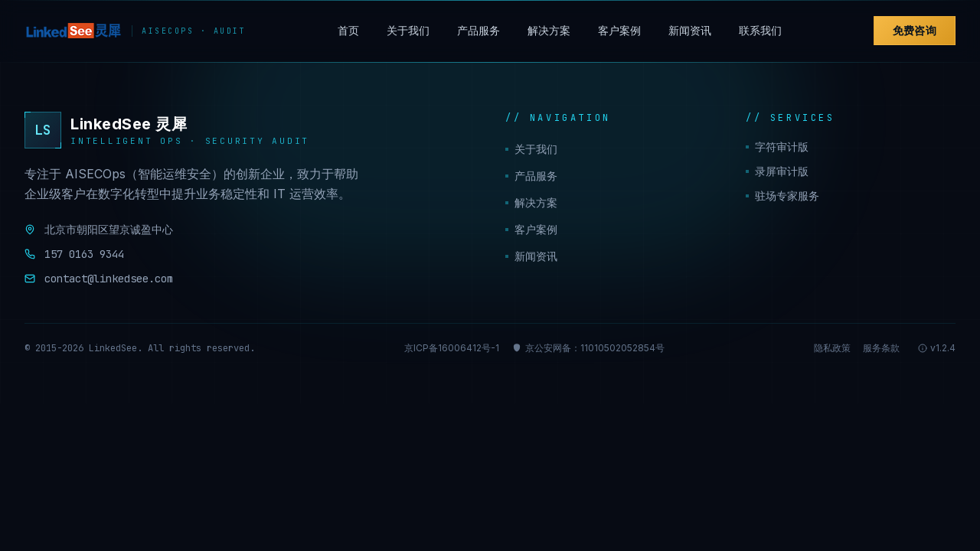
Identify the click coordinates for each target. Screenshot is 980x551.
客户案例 (619, 30)
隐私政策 (832, 348)
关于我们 (408, 30)
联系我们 (760, 30)
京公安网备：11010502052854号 (588, 348)
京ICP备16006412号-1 (452, 348)
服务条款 (881, 348)
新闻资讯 (690, 30)
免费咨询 (915, 30)
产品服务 (479, 30)
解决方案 (549, 30)
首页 (348, 30)
